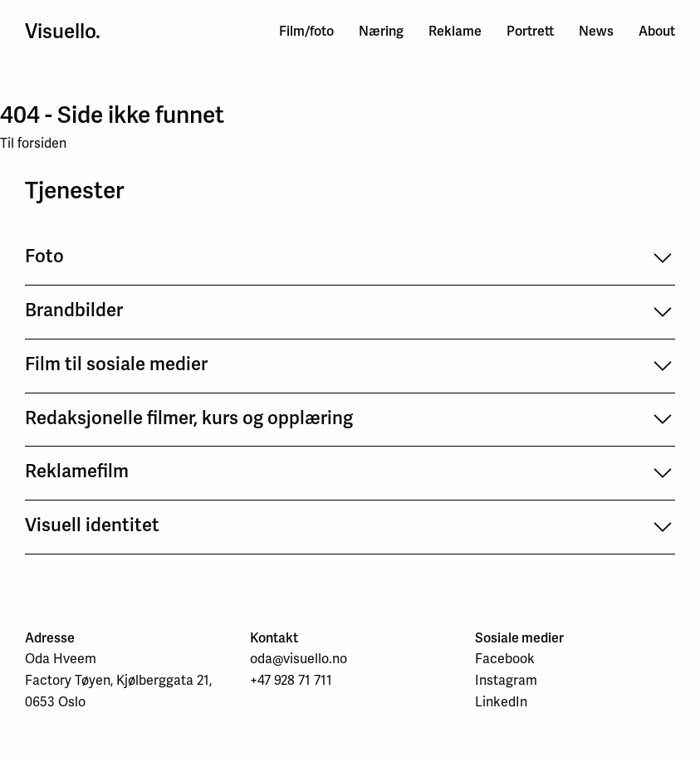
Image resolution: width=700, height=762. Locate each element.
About (657, 31)
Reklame (455, 31)
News (596, 31)
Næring (381, 31)
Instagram (506, 680)
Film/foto (306, 31)
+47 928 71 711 (291, 680)
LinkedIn (501, 702)
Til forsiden (33, 143)
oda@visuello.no (299, 659)
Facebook (505, 659)
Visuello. (63, 32)
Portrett (530, 31)
